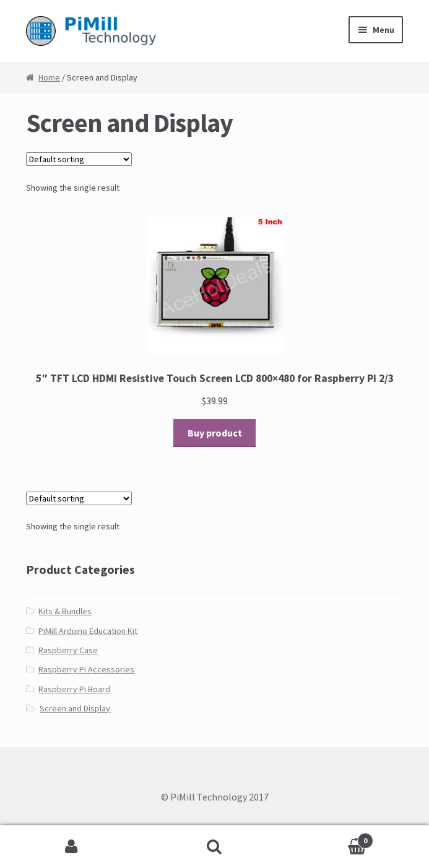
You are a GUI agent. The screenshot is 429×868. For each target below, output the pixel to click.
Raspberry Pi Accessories (86, 669)
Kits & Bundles (65, 611)
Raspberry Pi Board (74, 689)
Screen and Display (75, 708)
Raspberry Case (68, 650)
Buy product (215, 433)
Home (49, 77)
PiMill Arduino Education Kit (88, 631)
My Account (71, 847)
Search (214, 847)
